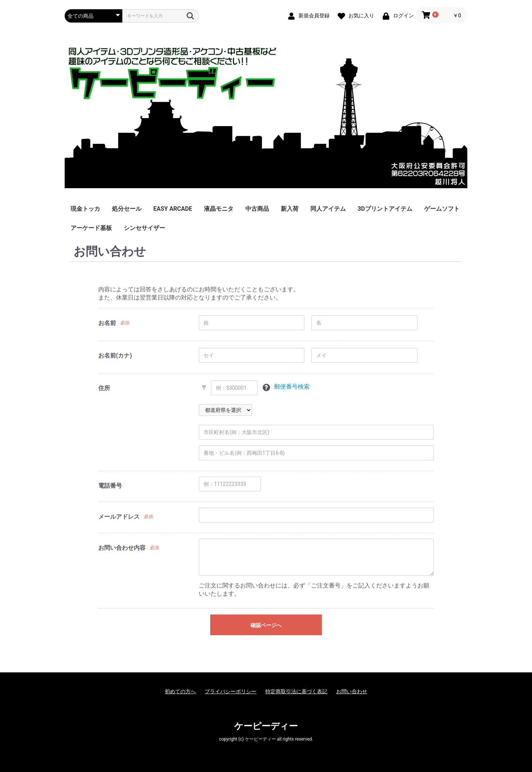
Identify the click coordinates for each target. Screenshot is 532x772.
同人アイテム (328, 209)
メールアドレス (119, 517)
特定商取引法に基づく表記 (296, 691)
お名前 (107, 323)
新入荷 (290, 209)
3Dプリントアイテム (385, 209)
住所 (104, 388)
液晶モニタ (219, 209)
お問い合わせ (352, 691)
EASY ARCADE (173, 209)
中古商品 (257, 209)
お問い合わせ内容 (122, 548)
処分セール (127, 209)
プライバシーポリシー (231, 691)
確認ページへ (266, 625)
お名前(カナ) (115, 355)
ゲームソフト (442, 209)
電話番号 (110, 486)
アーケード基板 (91, 228)
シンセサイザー (144, 228)
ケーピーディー (266, 726)
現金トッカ (85, 209)
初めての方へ (180, 691)
